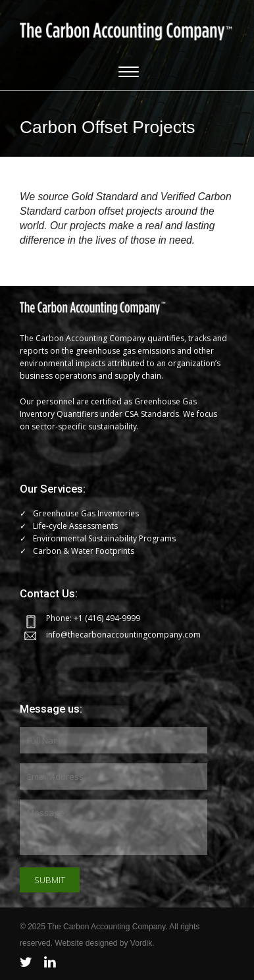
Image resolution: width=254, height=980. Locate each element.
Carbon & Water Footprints (84, 551)
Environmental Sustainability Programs (104, 538)
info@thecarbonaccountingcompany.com (123, 635)
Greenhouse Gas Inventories (86, 513)
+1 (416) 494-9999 (107, 618)
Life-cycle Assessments (75, 526)
